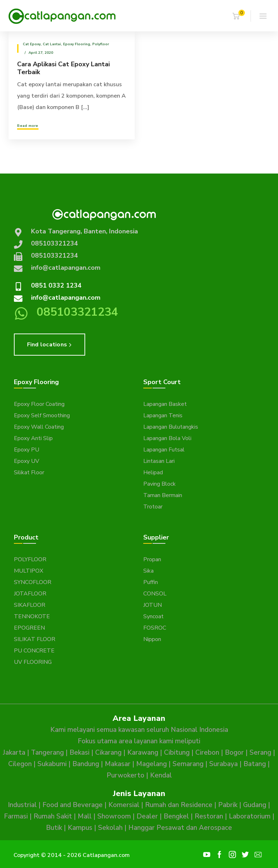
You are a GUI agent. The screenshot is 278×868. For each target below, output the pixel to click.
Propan (152, 559)
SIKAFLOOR (30, 605)
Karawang (143, 753)
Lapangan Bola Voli (167, 438)
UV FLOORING (33, 662)
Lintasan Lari (159, 461)
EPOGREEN (29, 628)
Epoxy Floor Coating (39, 404)
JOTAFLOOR (30, 594)
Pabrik (228, 805)
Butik (54, 828)
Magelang (151, 764)
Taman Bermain (163, 495)
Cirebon (207, 753)
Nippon (152, 639)
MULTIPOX (29, 571)
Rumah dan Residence (179, 805)
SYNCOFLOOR (33, 582)
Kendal (161, 775)
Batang (255, 764)
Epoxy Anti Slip (33, 438)
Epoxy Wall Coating (39, 427)
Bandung (86, 764)
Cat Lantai (52, 44)
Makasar (118, 764)
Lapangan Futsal (164, 450)
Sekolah (110, 828)
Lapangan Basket (165, 404)
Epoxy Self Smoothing (42, 415)
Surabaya (223, 764)
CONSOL (155, 594)
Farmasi (16, 816)
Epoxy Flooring (77, 44)
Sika (148, 571)
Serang (260, 753)
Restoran (209, 816)
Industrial (22, 805)
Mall (85, 816)
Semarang (188, 764)
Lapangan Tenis (163, 415)
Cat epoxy (32, 44)
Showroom (114, 816)
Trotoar (153, 507)
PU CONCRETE (34, 651)
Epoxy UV (27, 461)
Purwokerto (125, 775)
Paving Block (159, 484)
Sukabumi (52, 764)
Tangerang (47, 753)
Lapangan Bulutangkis (171, 427)
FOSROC (155, 628)
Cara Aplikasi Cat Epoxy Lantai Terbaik (63, 68)
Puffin (151, 582)
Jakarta (14, 753)
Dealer (147, 816)
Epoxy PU (27, 450)
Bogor (234, 753)
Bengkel (176, 816)
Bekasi (79, 753)
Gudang (255, 805)
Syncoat (153, 616)
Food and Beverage (73, 805)
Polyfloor (101, 44)
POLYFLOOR (30, 559)
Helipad (153, 472)
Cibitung (177, 753)
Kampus (80, 828)
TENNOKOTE (32, 616)
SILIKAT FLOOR (35, 639)
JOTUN (153, 605)
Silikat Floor (29, 472)
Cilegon (20, 764)
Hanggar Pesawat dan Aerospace (180, 828)
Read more (28, 126)
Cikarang (108, 753)
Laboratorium (250, 816)
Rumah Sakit (53, 816)
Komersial (124, 805)
